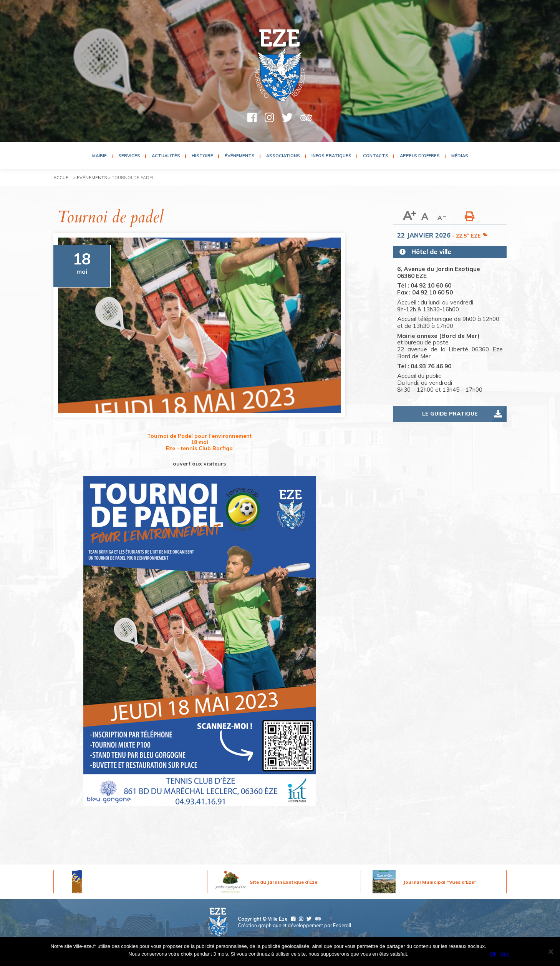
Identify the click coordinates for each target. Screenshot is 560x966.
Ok (493, 954)
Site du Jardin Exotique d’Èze (283, 882)
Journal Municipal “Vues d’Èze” (440, 882)
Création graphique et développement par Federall (294, 925)
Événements (240, 156)
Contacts (376, 156)
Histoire (202, 156)
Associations (283, 156)
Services (129, 156)
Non (505, 954)
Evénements (92, 178)
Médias (460, 156)
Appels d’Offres (420, 156)
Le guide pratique (450, 414)
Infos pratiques (331, 156)
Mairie (99, 156)
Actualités (166, 156)
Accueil (63, 178)
